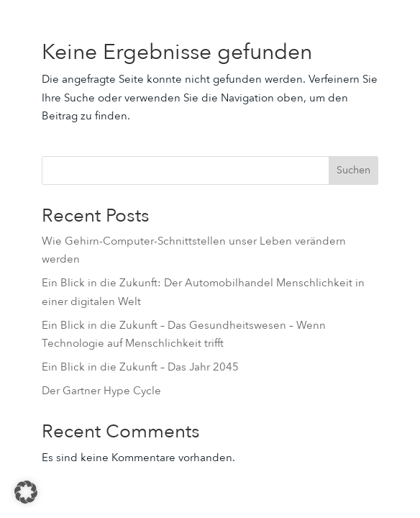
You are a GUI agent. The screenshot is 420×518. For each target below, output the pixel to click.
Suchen (353, 170)
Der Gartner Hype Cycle (101, 391)
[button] (26, 492)
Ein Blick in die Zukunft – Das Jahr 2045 (140, 367)
